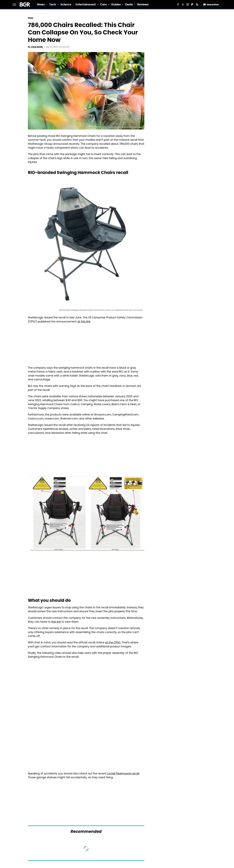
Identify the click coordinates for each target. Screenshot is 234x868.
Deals (129, 4)
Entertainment (86, 4)
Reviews (143, 4)
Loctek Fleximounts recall (123, 774)
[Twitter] (183, 4)
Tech (53, 4)
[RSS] (197, 4)
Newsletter (211, 5)
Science (66, 4)
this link (56, 622)
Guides (116, 4)
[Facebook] (178, 4)
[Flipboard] (192, 4)
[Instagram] (188, 4)
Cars (103, 4)
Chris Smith (37, 47)
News (41, 4)
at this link (84, 322)
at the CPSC (113, 643)
